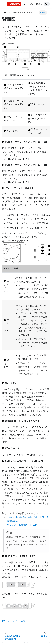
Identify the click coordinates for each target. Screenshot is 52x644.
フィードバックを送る (15, 621)
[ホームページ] (5, 13)
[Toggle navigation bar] (4, 4)
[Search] (47, 4)
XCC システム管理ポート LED (22, 525)
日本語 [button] (35, 4)
